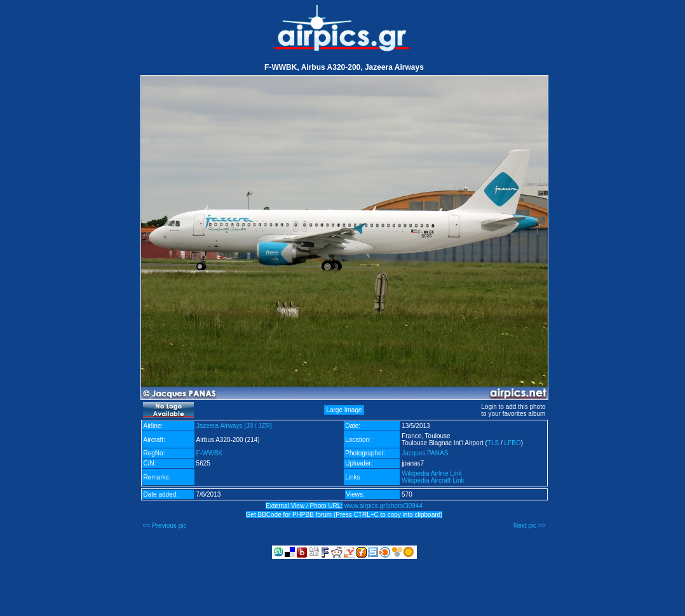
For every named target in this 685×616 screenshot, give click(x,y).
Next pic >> (530, 526)
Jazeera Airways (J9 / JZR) (234, 426)
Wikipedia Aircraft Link (433, 480)
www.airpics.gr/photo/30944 (383, 506)
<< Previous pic (165, 526)
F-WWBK (210, 453)
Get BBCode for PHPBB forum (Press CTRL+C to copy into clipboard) (344, 515)
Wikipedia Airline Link (432, 473)
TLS (493, 443)
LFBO (513, 443)
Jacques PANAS (425, 453)
